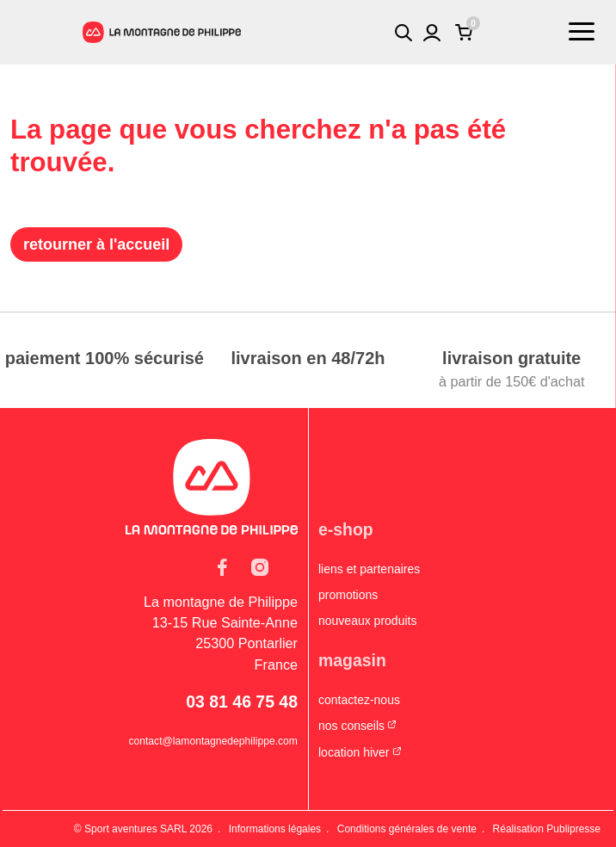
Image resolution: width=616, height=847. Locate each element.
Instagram (260, 567)
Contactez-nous (359, 700)
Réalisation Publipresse (547, 829)
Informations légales (275, 829)
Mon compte (432, 33)
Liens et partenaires (369, 569)
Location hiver (354, 752)
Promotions (348, 595)
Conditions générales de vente (407, 829)
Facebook (222, 567)
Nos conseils (351, 726)
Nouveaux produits (367, 621)
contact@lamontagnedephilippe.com (213, 741)
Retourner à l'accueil (96, 244)
